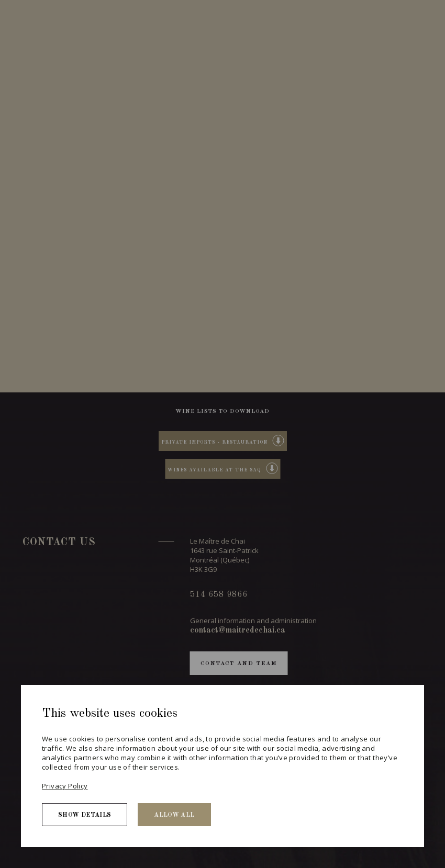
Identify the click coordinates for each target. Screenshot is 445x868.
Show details (85, 815)
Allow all (174, 815)
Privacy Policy (65, 786)
